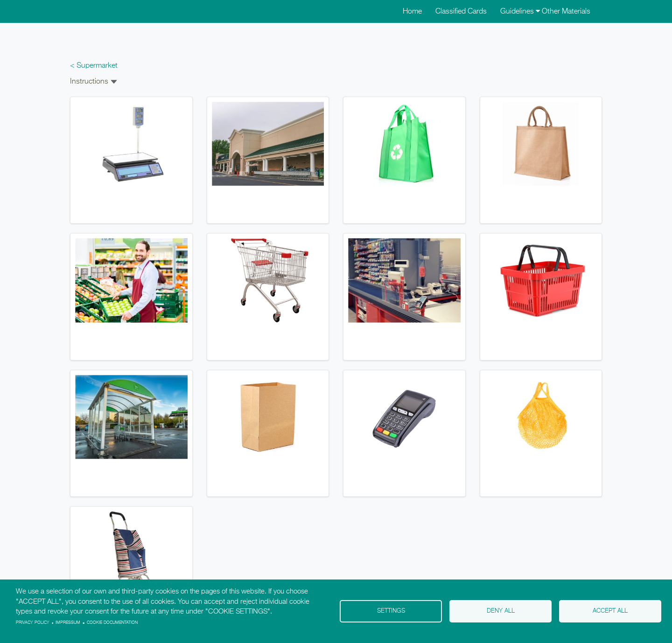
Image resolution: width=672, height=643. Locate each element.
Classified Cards (461, 12)
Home (412, 12)
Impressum (68, 623)
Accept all (610, 611)
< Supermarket (94, 66)
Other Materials (566, 12)
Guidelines (520, 12)
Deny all (501, 611)
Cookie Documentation (112, 623)
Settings (391, 611)
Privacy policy (33, 623)
